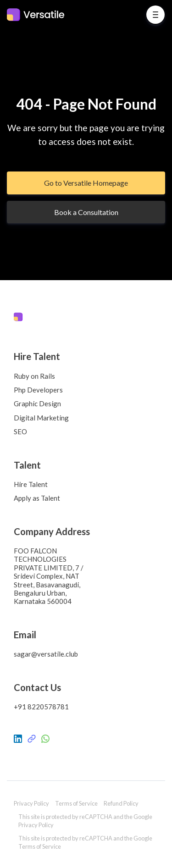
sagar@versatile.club (46, 654)
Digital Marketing (41, 418)
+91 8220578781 (41, 707)
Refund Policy (121, 803)
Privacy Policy (31, 803)
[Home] (38, 15)
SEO (20, 431)
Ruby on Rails (34, 376)
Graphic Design (37, 404)
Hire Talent (31, 484)
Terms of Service (76, 803)
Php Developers (38, 390)
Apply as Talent (37, 498)
